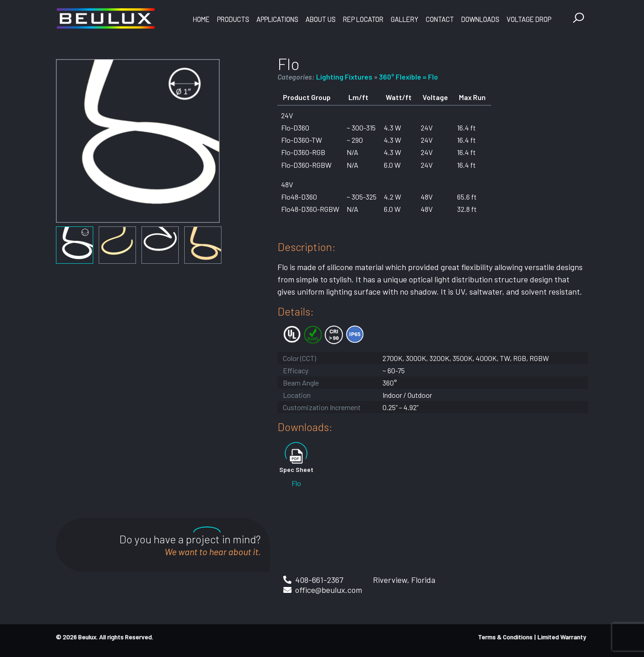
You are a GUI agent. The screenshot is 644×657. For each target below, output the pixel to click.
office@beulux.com (329, 590)
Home (201, 19)
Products (233, 19)
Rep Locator (363, 19)
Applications (277, 19)
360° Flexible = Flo (408, 77)
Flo (296, 483)
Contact (440, 19)
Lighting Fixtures (344, 77)
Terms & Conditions (505, 637)
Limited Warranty (562, 637)
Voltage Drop (529, 19)
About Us (321, 19)
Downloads (480, 19)
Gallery (405, 19)
